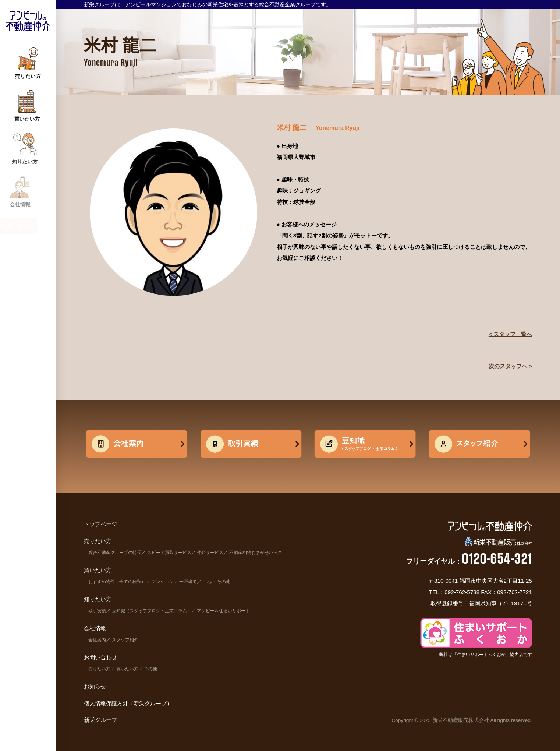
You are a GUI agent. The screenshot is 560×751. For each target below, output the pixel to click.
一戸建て (188, 582)
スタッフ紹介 (125, 640)
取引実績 (97, 611)
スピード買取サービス (169, 553)
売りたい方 (99, 669)
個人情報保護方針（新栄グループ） (128, 703)
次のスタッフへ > (510, 366)
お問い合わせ (100, 657)
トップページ (100, 524)
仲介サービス (210, 553)
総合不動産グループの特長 (115, 553)
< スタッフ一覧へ (510, 334)
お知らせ (95, 686)
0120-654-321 (497, 558)
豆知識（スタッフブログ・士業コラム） (152, 611)
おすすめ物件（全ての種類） (117, 582)
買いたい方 (127, 669)
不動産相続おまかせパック (256, 553)
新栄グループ (100, 720)
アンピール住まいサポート (223, 611)
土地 (207, 582)
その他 (224, 582)
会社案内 (97, 640)
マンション (163, 582)
